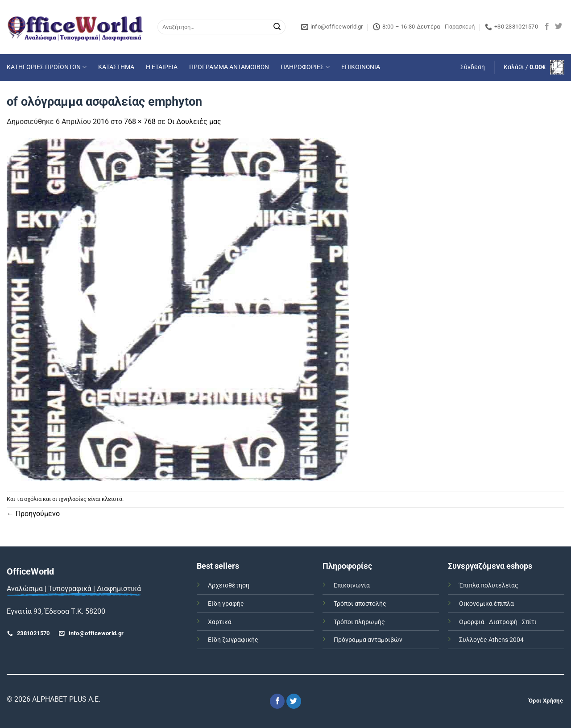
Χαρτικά (220, 622)
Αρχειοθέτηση (229, 585)
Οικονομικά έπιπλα (486, 604)
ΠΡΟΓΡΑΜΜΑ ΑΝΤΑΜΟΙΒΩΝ (229, 67)
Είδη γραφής (226, 604)
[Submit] (277, 27)
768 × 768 (140, 122)
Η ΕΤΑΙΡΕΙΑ (162, 67)
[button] (473, 67)
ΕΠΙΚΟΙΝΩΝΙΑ (361, 67)
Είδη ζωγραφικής (233, 640)
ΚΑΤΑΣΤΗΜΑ (116, 67)
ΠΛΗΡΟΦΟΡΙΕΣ (305, 67)
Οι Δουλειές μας (194, 122)
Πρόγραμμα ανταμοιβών (368, 640)
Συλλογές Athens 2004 (491, 640)
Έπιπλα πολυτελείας (489, 585)
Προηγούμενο (33, 514)
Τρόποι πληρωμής (359, 622)
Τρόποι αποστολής (360, 604)
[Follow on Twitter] (559, 27)
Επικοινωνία (352, 585)
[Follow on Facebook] (547, 27)
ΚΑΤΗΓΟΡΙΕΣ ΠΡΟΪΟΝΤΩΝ (47, 67)
